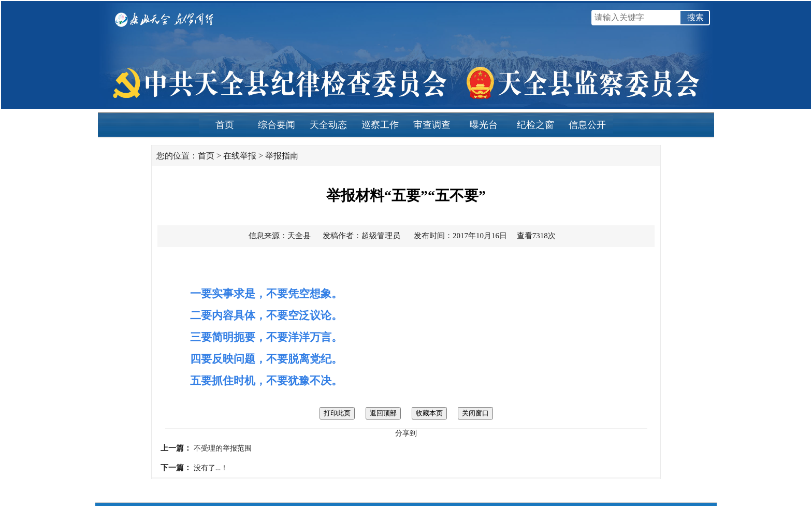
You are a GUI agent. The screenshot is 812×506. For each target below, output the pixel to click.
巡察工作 (380, 125)
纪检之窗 (535, 125)
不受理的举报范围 (223, 448)
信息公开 (587, 125)
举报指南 (282, 156)
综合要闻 (277, 125)
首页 (225, 125)
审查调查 (432, 125)
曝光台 (484, 125)
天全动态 (328, 125)
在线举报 (240, 156)
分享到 (406, 433)
